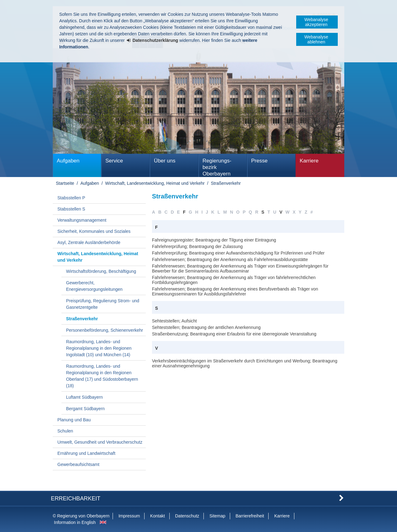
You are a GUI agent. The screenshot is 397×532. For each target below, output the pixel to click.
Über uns (165, 161)
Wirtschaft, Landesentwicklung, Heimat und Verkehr (155, 183)
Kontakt (157, 516)
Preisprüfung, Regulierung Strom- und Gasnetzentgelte (103, 304)
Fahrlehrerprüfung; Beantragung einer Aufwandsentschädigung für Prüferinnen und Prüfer (238, 253)
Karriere (309, 161)
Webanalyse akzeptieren (316, 22)
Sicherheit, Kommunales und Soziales (94, 231)
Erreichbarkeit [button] (76, 499)
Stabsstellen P (71, 198)
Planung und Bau (74, 420)
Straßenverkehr (226, 183)
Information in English (75, 522)
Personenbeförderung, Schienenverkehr (105, 330)
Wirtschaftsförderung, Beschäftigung (101, 271)
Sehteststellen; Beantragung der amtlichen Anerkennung (206, 327)
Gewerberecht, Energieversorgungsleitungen (94, 286)
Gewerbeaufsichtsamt (78, 464)
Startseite (65, 183)
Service (114, 161)
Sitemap (217, 516)
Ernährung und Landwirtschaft (86, 453)
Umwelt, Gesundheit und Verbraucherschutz (100, 442)
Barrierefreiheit (250, 516)
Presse (259, 161)
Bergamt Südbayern (85, 409)
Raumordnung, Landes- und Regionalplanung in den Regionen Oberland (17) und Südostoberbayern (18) (102, 376)
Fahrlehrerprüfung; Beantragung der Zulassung (197, 246)
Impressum (129, 516)
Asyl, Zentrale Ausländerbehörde (89, 242)
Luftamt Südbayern (84, 397)
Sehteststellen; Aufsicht (174, 321)
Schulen (65, 431)
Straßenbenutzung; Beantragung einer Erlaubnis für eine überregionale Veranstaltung (234, 334)
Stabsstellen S (71, 209)
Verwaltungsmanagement (82, 220)
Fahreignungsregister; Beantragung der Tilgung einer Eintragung (214, 240)
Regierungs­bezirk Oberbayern (217, 167)
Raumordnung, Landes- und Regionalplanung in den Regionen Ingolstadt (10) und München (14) (99, 348)
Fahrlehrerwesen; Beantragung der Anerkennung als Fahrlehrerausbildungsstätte (230, 259)
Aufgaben (68, 161)
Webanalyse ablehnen (316, 39)
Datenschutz (187, 516)
